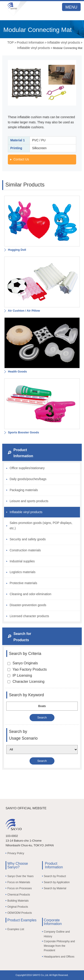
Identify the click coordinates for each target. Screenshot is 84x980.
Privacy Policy (16, 853)
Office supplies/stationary (27, 468)
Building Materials (18, 901)
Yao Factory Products (27, 669)
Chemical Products (19, 895)
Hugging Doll (17, 250)
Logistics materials (23, 572)
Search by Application (57, 882)
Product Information (30, 42)
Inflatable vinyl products (64, 42)
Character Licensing (26, 682)
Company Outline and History (57, 934)
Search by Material (55, 888)
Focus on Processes (20, 888)
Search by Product (55, 876)
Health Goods (17, 371)
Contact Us (21, 159)
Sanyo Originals (23, 663)
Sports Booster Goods (23, 432)
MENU (71, 7)
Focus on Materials (19, 882)
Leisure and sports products (29, 501)
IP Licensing (20, 675)
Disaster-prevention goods (28, 605)
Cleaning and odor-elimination (30, 594)
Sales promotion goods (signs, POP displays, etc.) (41, 525)
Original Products (18, 907)
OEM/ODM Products (20, 913)
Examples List (16, 929)
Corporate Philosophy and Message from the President (59, 946)
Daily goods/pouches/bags (28, 479)
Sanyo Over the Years (20, 876)
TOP (11, 42)
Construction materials (25, 550)
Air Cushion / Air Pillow (24, 311)
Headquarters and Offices (59, 957)
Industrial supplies (22, 561)
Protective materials (23, 583)
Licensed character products (29, 616)
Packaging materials (24, 490)
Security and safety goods (28, 539)
